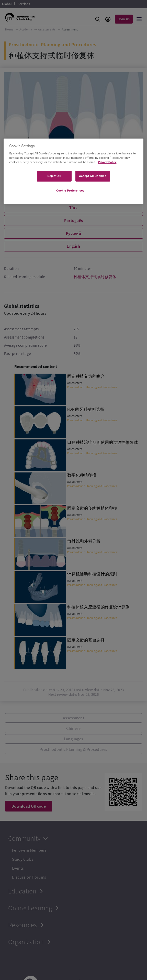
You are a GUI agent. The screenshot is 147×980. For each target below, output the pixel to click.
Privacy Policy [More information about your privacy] (107, 162)
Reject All (54, 176)
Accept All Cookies (93, 176)
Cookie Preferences (70, 191)
